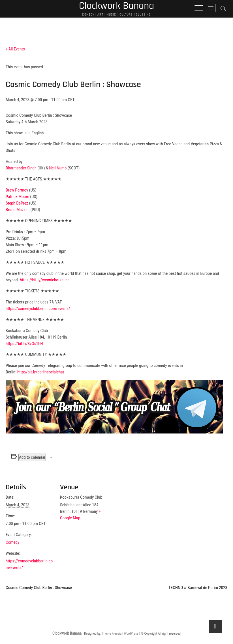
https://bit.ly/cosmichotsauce (45, 280)
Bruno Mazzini (18, 210)
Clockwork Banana (67, 633)
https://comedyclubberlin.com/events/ (38, 309)
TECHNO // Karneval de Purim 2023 (198, 588)
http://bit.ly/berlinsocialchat (41, 372)
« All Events (15, 49)
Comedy (12, 542)
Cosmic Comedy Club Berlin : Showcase (39, 588)
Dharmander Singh (21, 168)
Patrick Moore (17, 197)
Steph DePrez (17, 203)
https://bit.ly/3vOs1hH (24, 344)
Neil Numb (58, 168)
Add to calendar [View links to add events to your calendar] (32, 457)
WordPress (131, 634)
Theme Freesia (112, 634)
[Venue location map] (144, 512)
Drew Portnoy (17, 190)
